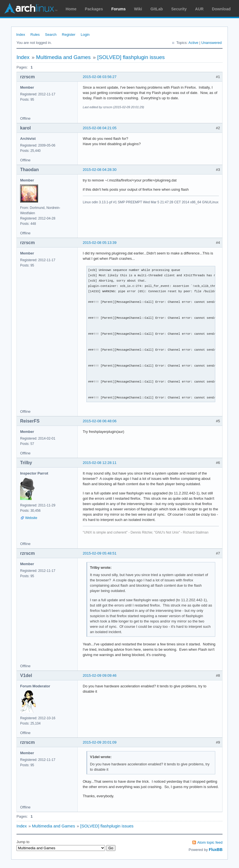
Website (31, 518)
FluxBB (216, 850)
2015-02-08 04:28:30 (100, 170)
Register (68, 35)
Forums (118, 9)
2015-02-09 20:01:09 (100, 742)
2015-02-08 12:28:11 (100, 463)
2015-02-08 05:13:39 (100, 243)
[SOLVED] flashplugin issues (131, 57)
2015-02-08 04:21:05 (100, 128)
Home (71, 9)
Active (193, 43)
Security (179, 9)
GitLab (157, 9)
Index (21, 35)
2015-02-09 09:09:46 (100, 675)
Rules (35, 35)
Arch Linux (31, 8)
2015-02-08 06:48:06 (100, 421)
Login (85, 35)
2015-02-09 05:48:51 (100, 553)
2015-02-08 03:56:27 (100, 77)
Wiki (138, 9)
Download (221, 9)
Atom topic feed (210, 842)
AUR (199, 9)
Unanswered (211, 43)
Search (51, 35)
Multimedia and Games (63, 57)
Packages (94, 9)
